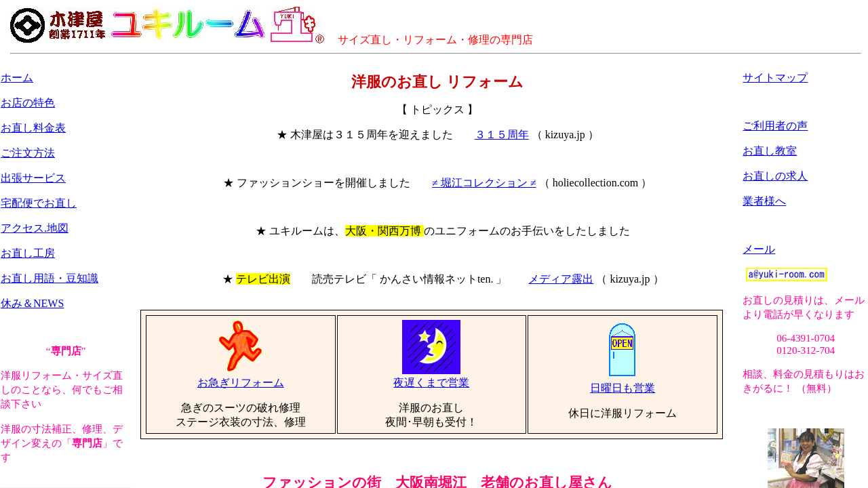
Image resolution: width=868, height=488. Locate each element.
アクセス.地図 (35, 228)
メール (759, 249)
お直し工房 (28, 253)
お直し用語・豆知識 (50, 278)
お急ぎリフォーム (241, 378)
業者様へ (764, 201)
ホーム (17, 78)
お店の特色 (28, 103)
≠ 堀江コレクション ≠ (484, 183)
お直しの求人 (775, 176)
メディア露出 (561, 279)
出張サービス (33, 178)
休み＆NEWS (32, 303)
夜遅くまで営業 (431, 378)
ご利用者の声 (775, 126)
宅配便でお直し (39, 203)
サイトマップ (775, 78)
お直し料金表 (33, 128)
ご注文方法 (28, 153)
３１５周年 (502, 135)
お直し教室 (770, 151)
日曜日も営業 (623, 383)
